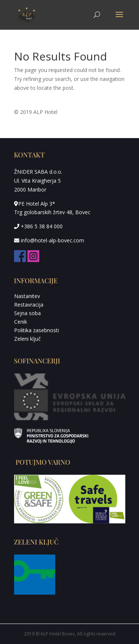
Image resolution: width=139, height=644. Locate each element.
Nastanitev (27, 296)
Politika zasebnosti (37, 330)
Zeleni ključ (27, 339)
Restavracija (29, 305)
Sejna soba (27, 313)
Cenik (21, 322)
